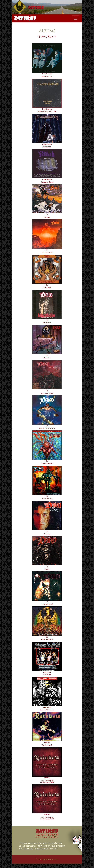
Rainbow (47, 743)
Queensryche (47, 707)
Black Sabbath (47, 74)
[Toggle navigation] (76, 18)
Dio (47, 215)
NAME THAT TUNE (47, 836)
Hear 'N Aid (47, 672)
